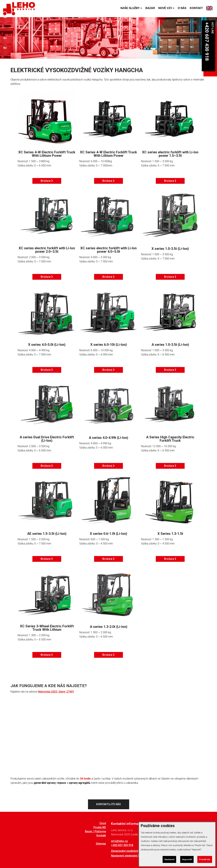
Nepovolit (186, 859)
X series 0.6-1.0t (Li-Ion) (108, 534)
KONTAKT (196, 9)
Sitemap (101, 844)
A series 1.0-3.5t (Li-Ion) (170, 345)
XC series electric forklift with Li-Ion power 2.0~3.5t (47, 250)
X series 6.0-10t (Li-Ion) (109, 345)
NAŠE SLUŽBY (130, 9)
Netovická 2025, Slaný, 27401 (56, 692)
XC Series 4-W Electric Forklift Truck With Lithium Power (47, 154)
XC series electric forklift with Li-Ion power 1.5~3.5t (170, 154)
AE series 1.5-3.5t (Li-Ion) (47, 534)
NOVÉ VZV (165, 9)
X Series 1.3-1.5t (170, 534)
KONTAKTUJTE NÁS (109, 804)
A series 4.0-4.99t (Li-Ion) (108, 438)
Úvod (103, 823)
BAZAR (150, 9)
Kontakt (101, 836)
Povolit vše (205, 859)
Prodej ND (100, 827)
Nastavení (169, 859)
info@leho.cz (119, 841)
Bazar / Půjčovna (95, 831)
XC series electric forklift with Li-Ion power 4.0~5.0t (108, 250)
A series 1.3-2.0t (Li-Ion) (109, 627)
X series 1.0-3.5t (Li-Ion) (170, 249)
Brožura (47, 181)
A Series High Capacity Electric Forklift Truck (170, 439)
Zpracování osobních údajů (129, 851)
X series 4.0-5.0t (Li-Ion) (47, 345)
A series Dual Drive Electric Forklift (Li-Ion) (47, 439)
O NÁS (182, 9)
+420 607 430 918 (207, 41)
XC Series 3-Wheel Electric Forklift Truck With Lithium (47, 628)
